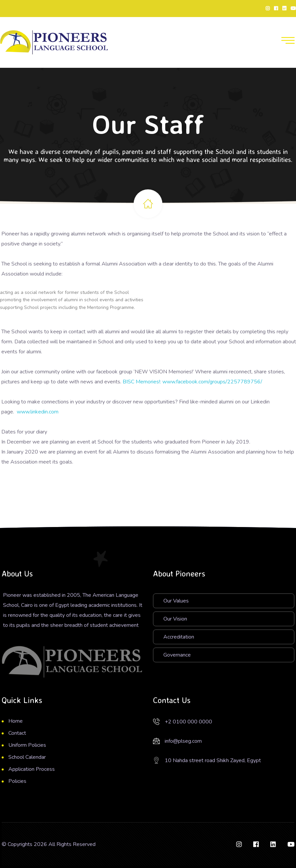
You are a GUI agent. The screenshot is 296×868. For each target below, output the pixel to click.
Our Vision (175, 619)
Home (16, 721)
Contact (17, 733)
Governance (177, 655)
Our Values (176, 601)
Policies (17, 781)
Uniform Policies (27, 745)
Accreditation (179, 637)
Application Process (32, 769)
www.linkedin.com (38, 412)
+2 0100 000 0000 (188, 722)
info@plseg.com (183, 741)
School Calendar (27, 757)
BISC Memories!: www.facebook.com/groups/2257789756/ (192, 382)
